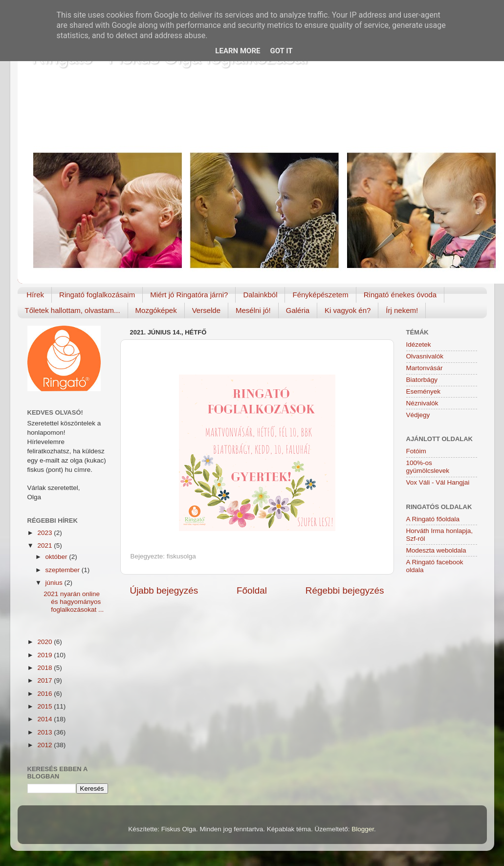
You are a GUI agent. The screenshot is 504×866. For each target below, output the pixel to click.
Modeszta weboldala (436, 550)
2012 (45, 745)
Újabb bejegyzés (164, 590)
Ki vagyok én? (348, 310)
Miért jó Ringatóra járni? (189, 295)
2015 (45, 706)
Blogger (363, 829)
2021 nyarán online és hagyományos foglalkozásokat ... (74, 602)
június (55, 583)
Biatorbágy (422, 380)
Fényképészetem (320, 295)
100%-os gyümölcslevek (428, 467)
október (57, 557)
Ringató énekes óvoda (400, 295)
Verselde (206, 310)
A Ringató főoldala (433, 519)
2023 (45, 533)
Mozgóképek (156, 310)
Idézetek (419, 344)
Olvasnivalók (425, 356)
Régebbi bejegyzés (345, 590)
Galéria (298, 310)
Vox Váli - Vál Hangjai (438, 482)
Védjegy (418, 415)
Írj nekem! (402, 310)
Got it (281, 51)
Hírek (35, 295)
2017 (45, 680)
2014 (45, 719)
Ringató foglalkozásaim (97, 295)
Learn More (238, 51)
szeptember (64, 570)
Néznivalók (422, 403)
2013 (45, 732)
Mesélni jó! (253, 310)
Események (424, 391)
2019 (45, 655)
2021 (45, 545)
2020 (45, 642)
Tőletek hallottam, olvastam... (73, 310)
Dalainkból (260, 295)
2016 (45, 694)
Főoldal (252, 590)
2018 (45, 668)
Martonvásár (425, 368)
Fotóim (416, 451)
